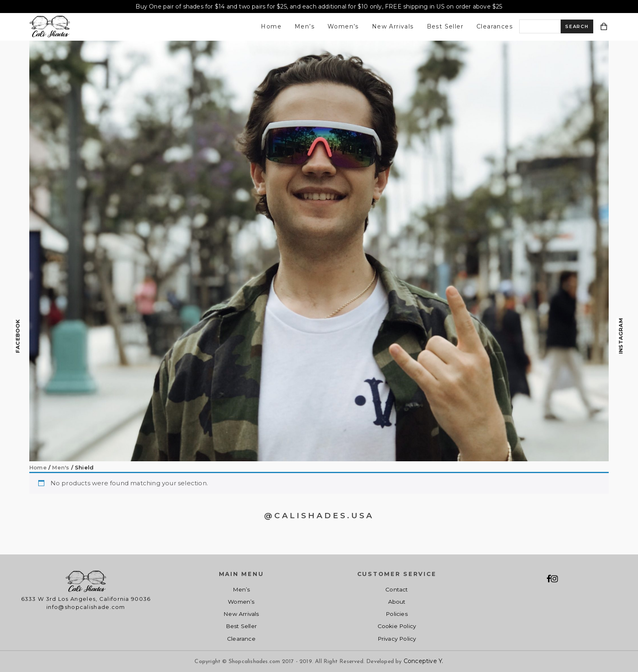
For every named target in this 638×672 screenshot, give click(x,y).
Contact (397, 589)
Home (271, 26)
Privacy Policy (397, 639)
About (397, 602)
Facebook (17, 336)
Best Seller (445, 26)
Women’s (343, 26)
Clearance (241, 639)
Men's (61, 467)
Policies (397, 614)
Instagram (621, 336)
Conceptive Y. (424, 661)
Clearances (495, 26)
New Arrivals (393, 26)
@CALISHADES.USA (319, 516)
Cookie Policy (397, 626)
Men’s (305, 26)
